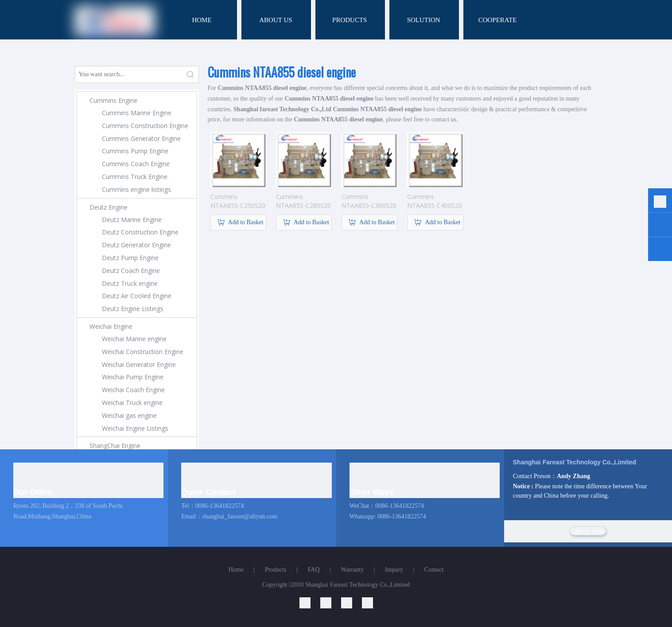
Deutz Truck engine (130, 283)
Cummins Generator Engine (141, 138)
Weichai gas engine (129, 415)
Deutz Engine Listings (133, 309)
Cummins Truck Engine (135, 177)
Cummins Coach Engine (136, 164)
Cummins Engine (113, 100)
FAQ (313, 570)
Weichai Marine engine (134, 339)
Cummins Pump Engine (135, 151)
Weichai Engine (111, 326)
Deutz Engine (109, 207)
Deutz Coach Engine (131, 271)
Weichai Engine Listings (135, 428)
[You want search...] (129, 74)
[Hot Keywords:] (190, 74)
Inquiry (394, 570)
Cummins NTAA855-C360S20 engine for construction (369, 201)
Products (276, 570)
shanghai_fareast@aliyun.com (240, 516)
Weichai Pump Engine (133, 377)
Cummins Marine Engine (137, 113)
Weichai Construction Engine (143, 352)
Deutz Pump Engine (130, 258)
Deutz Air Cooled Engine (137, 296)
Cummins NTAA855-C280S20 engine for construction (303, 201)
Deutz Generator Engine (136, 245)
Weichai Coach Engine (133, 390)
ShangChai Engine (115, 446)
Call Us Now (588, 531)
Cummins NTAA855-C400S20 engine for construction (435, 201)
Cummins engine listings (136, 189)
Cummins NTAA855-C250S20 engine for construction (238, 201)
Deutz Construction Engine (140, 232)
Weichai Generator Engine (139, 364)
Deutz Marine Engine (132, 220)
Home (236, 570)
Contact (434, 570)
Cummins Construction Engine (145, 126)
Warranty (352, 570)
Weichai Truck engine (132, 403)
